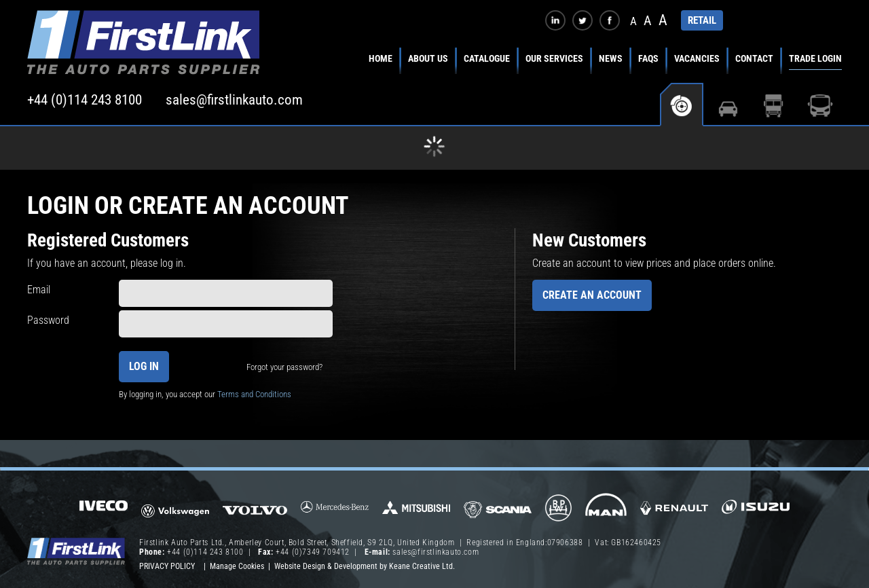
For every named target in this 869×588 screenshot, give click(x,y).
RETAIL (702, 20)
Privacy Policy (167, 566)
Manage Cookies (237, 566)
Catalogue (487, 58)
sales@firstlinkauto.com (234, 100)
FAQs (648, 58)
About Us (428, 58)
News (611, 58)
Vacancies (697, 58)
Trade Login (815, 58)
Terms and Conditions (254, 394)
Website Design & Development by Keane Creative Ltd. (365, 566)
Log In (144, 366)
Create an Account (592, 295)
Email (39, 290)
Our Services (554, 58)
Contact (754, 58)
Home (381, 58)
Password (48, 320)
